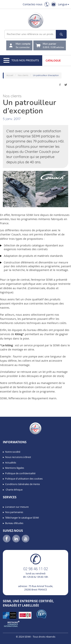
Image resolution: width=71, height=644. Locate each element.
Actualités (11, 463)
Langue (64, 4)
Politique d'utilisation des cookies (24, 479)
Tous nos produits (21, 61)
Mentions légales (15, 468)
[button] (11, 640)
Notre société (13, 452)
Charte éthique (14, 490)
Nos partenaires (14, 512)
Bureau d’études (14, 523)
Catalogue (53, 60)
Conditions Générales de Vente (22, 484)
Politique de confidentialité (20, 473)
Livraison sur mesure (17, 507)
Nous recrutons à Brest (18, 457)
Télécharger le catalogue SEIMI (22, 518)
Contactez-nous (33, 4)
